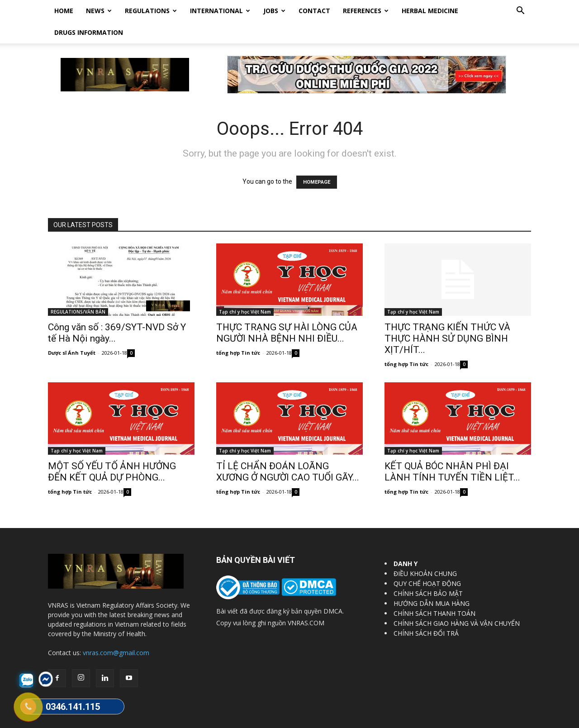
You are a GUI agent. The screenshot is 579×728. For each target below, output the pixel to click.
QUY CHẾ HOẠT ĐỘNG (427, 562)
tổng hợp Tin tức (238, 331)
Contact (314, 11)
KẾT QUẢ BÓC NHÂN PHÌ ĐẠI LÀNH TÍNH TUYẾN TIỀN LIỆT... (452, 450)
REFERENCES (366, 11)
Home (64, 11)
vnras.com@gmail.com (116, 631)
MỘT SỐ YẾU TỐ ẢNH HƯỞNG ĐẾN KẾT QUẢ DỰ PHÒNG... (112, 450)
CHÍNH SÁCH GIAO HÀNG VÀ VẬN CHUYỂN (457, 602)
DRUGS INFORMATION (89, 32)
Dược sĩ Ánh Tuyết (72, 331)
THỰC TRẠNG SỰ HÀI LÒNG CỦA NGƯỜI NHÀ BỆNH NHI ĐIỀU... (287, 311)
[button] (520, 12)
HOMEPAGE (317, 160)
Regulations (151, 11)
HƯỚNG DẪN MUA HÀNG (432, 582)
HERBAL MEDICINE (430, 11)
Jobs (274, 11)
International (220, 11)
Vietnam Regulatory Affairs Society (155, 720)
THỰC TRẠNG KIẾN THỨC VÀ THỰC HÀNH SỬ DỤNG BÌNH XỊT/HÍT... (447, 317)
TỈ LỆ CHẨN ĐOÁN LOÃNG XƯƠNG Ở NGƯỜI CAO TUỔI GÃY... (288, 450)
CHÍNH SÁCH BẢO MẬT (428, 572)
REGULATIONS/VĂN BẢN (78, 290)
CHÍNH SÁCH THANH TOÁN (434, 592)
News (99, 11)
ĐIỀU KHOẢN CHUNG (425, 552)
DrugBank (518, 720)
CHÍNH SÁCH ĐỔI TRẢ (426, 611)
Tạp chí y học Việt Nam (245, 290)
